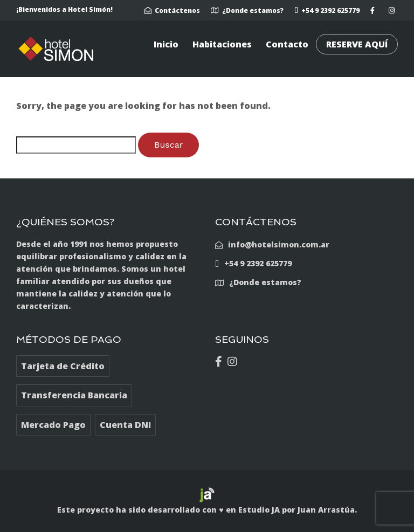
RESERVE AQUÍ (357, 44)
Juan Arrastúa (326, 510)
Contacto (287, 44)
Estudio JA (259, 510)
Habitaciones (222, 44)
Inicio (166, 44)
